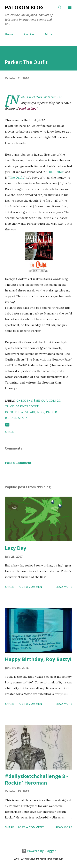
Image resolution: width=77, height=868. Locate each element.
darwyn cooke (27, 406)
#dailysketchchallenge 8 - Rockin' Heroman (36, 779)
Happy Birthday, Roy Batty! (38, 659)
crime (9, 406)
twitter (29, 34)
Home (9, 34)
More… (50, 34)
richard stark (16, 418)
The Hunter (55, 172)
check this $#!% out (32, 400)
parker (51, 412)
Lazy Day (16, 548)
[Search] (60, 7)
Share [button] (9, 432)
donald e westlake (20, 412)
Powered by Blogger (39, 851)
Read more (64, 587)
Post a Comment (18, 463)
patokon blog (24, 7)
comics (54, 400)
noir (41, 412)
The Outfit (17, 178)
